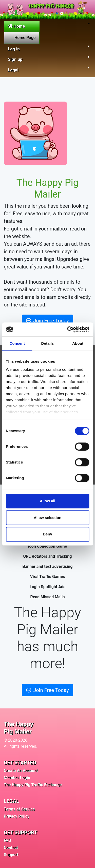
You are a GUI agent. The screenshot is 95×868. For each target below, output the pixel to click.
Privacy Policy (17, 816)
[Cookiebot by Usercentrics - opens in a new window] (68, 330)
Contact (11, 848)
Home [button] (16, 26)
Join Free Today (47, 321)
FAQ (7, 841)
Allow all (48, 501)
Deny (48, 534)
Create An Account (21, 771)
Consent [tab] (17, 343)
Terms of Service (19, 809)
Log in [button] (14, 49)
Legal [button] (13, 70)
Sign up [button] (15, 59)
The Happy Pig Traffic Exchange (33, 785)
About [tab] (78, 343)
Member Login (17, 778)
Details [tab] (48, 343)
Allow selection (48, 518)
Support (11, 855)
